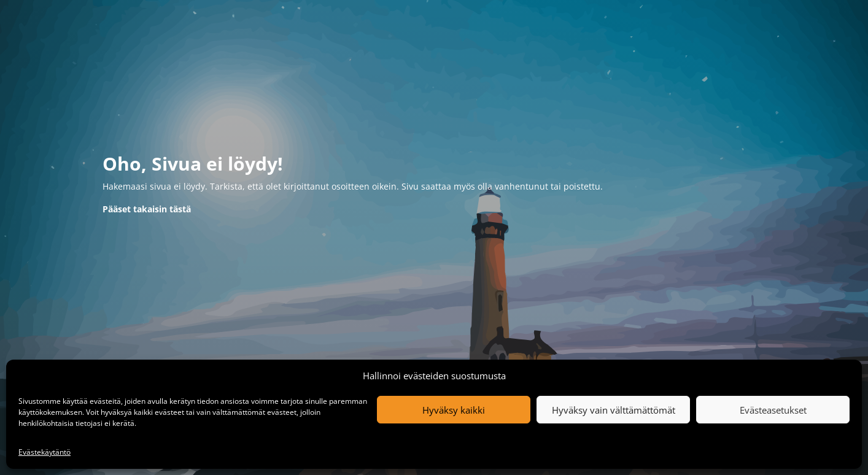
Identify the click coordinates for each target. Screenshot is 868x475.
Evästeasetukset (773, 410)
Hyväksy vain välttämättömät (614, 410)
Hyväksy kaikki (454, 410)
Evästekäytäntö (45, 452)
